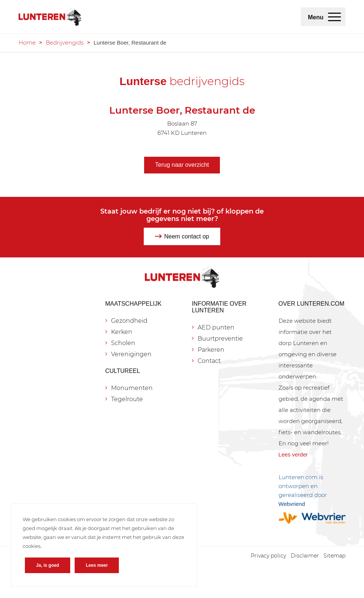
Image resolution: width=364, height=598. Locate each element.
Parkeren (211, 350)
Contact (209, 361)
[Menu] (334, 17)
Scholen (123, 343)
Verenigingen (131, 354)
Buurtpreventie (220, 339)
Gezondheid (129, 321)
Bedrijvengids (65, 43)
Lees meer (97, 565)
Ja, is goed (48, 565)
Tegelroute (127, 399)
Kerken (122, 332)
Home (27, 43)
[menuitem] (334, 17)
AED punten (216, 327)
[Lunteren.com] (50, 17)
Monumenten (132, 388)
